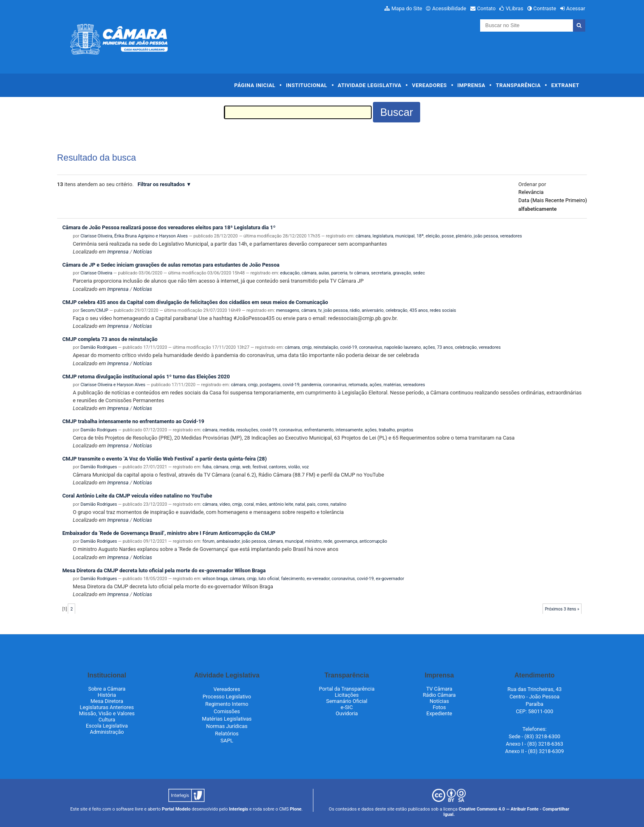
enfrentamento (319, 430)
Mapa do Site (407, 8)
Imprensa (471, 85)
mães (261, 504)
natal (300, 504)
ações (429, 347)
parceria (339, 273)
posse (448, 236)
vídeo (225, 504)
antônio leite (281, 504)
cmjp (307, 347)
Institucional (307, 85)
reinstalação (326, 347)
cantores (277, 467)
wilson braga (215, 579)
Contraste (545, 8)
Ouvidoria (347, 713)
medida (227, 430)
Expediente (439, 713)
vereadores (511, 236)
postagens (270, 385)
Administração (107, 732)
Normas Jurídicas (227, 726)
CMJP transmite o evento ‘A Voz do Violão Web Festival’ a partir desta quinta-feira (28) (165, 459)
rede (328, 541)
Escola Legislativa (107, 726)
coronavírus (371, 347)
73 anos (445, 347)
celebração (397, 310)
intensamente (349, 430)
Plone (296, 809)
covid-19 (348, 347)
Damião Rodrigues (99, 347)
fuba (207, 467)
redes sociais (443, 310)
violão (294, 467)
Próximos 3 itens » (562, 609)
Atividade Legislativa (369, 85)
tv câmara (359, 273)
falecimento (293, 579)
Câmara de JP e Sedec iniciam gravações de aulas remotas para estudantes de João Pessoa (171, 265)
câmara (363, 236)
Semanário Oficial (347, 701)
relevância (531, 192)
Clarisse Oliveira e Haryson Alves (113, 385)
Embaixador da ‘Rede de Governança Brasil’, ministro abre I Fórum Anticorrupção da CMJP (169, 533)
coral (249, 504)
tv (320, 310)
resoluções (247, 430)
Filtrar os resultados (161, 184)
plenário (464, 236)
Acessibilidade (449, 8)
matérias (392, 385)
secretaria (381, 273)
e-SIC (347, 707)
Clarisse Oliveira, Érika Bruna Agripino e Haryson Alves (134, 236)
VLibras (514, 8)
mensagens (287, 310)
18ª (420, 236)
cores (323, 504)
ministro (313, 541)
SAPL (227, 741)
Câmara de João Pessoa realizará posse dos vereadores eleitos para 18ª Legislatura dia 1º (169, 227)
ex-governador (390, 579)
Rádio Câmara (439, 695)
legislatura (383, 236)
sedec (419, 273)
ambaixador (228, 541)
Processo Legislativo (227, 697)
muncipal (294, 541)
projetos (405, 430)
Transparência (518, 85)
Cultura (107, 720)
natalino (339, 504)
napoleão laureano (403, 347)
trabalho (387, 430)
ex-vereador (318, 579)
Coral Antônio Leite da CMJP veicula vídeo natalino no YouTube (137, 496)
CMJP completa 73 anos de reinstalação (110, 339)
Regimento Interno (227, 704)
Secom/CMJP (94, 310)
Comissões (227, 711)
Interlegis (238, 809)
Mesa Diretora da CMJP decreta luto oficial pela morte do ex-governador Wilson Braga (164, 570)
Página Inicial (255, 85)
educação (290, 273)
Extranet (565, 85)
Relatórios (227, 734)
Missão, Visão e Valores (107, 713)
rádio (355, 310)
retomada (358, 385)
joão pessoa (486, 236)
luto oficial (269, 579)
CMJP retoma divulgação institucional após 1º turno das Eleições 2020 (146, 377)
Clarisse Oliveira (96, 273)
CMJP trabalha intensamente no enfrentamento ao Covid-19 (133, 421)
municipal (405, 236)
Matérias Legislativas (227, 719)
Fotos (439, 707)
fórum (208, 541)
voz (305, 467)
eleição (433, 236)
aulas (324, 273)
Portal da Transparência (347, 689)
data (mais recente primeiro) (553, 200)
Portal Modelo (176, 809)
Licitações (347, 695)
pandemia (311, 385)
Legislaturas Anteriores (107, 707)
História (107, 695)
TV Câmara (439, 689)
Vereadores (429, 85)
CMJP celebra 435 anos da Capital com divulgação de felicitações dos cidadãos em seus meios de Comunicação (195, 302)
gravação (402, 273)
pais (311, 504)
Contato (486, 8)
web (246, 467)
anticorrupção (373, 541)
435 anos (419, 310)
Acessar (575, 8)
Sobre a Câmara (107, 689)
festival (260, 467)
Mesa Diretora (107, 701)
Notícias (143, 252)
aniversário (373, 310)
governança (346, 541)
